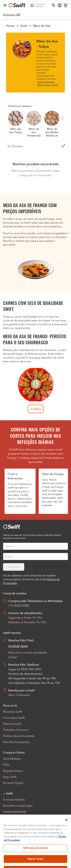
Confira (36, 409)
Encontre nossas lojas (18, 806)
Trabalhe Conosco (16, 730)
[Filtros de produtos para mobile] (63, 146)
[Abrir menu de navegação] (5, 5)
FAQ (6, 765)
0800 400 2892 (31, 669)
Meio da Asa (42, 26)
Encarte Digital (13, 783)
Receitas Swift (12, 712)
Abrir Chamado (19, 695)
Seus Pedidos (12, 759)
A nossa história (14, 800)
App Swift (10, 777)
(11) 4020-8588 (19, 606)
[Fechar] (66, 825)
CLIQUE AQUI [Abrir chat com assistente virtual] (18, 646)
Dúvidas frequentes (16, 742)
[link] (12, 15)
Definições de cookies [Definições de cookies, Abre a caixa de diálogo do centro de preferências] (35, 853)
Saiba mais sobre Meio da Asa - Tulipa (48, 83)
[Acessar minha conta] (60, 5)
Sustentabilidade (15, 812)
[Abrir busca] (54, 5)
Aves (24, 26)
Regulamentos (13, 771)
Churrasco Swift (14, 718)
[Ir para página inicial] (17, 5)
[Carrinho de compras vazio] (66, 5)
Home (10, 26)
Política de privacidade (19, 736)
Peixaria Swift (12, 724)
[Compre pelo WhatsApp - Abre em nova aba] (39, 5)
